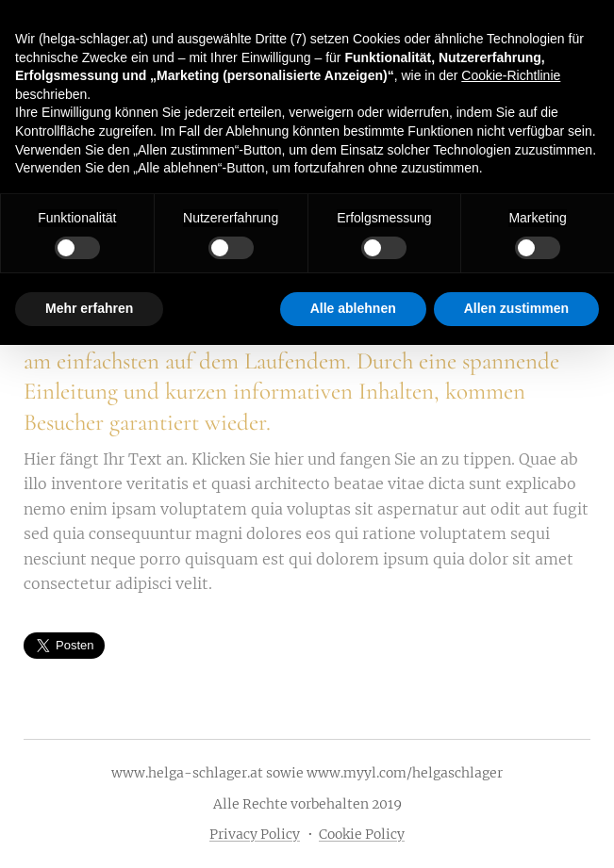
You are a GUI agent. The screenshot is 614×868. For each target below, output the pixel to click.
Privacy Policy (255, 834)
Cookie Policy (362, 834)
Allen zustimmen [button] (516, 308)
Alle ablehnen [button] (353, 308)
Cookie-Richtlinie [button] (511, 75)
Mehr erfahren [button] (89, 308)
